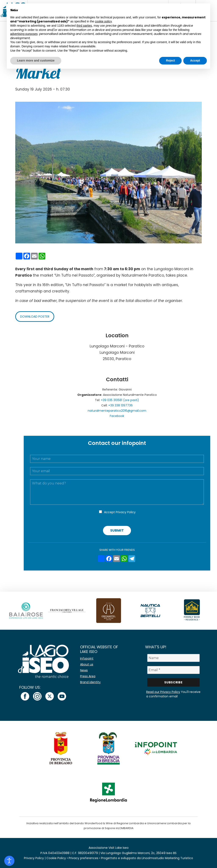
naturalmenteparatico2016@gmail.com (117, 411)
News (84, 670)
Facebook (117, 416)
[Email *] (173, 670)
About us (87, 664)
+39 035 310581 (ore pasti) (120, 400)
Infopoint (87, 658)
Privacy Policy (126, 512)
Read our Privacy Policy (163, 692)
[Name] (173, 658)
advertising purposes (24, 34)
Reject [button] (170, 60)
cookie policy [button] (103, 21)
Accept (120, 512)
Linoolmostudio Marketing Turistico (167, 858)
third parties (84, 26)
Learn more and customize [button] (36, 60)
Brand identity (90, 682)
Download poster (35, 317)
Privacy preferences (83, 858)
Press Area (88, 676)
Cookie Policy (56, 858)
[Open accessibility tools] (9, 861)
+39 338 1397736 (120, 405)
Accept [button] (195, 60)
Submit (117, 530)
